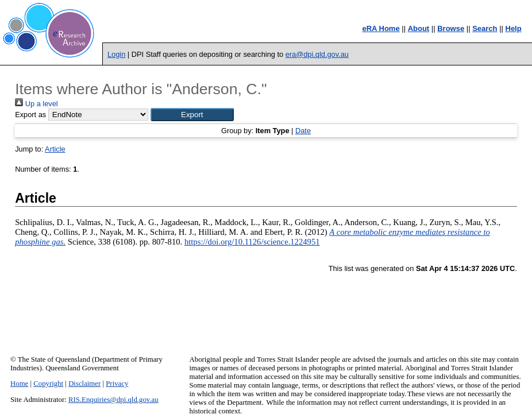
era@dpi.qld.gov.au (317, 54)
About (419, 28)
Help (514, 28)
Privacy (117, 384)
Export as (30, 115)
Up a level (36, 104)
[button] (192, 115)
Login (116, 54)
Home (19, 384)
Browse (451, 28)
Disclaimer (84, 384)
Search (485, 28)
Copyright (48, 384)
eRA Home (381, 28)
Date (303, 131)
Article (55, 149)
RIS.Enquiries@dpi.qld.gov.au (113, 400)
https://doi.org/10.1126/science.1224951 (252, 242)
